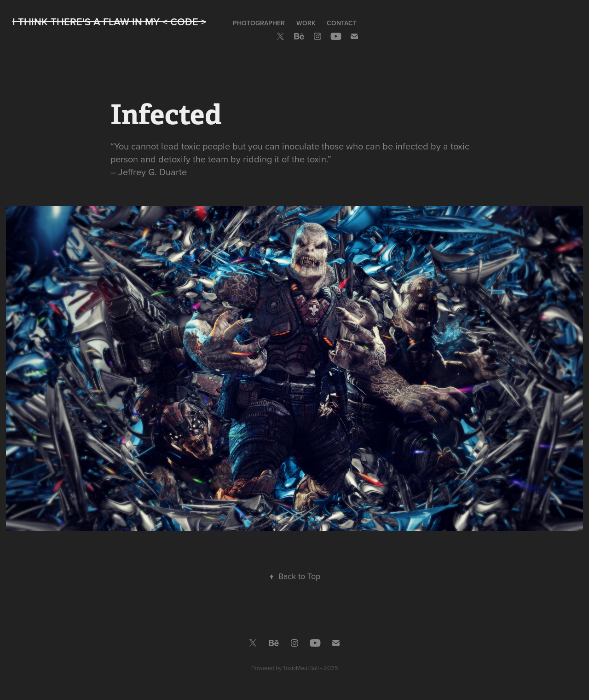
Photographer (259, 23)
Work (306, 23)
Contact (342, 23)
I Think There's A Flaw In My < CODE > (109, 22)
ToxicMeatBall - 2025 (311, 668)
